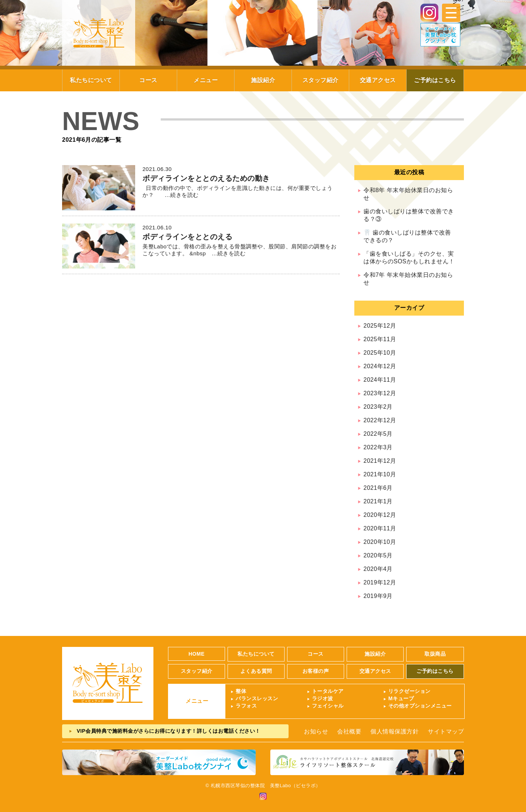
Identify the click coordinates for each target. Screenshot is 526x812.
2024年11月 (380, 380)
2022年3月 (378, 447)
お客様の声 (316, 671)
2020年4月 (378, 569)
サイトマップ (446, 731)
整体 (241, 691)
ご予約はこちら (435, 80)
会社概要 (349, 731)
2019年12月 (380, 582)
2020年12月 (380, 515)
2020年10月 (380, 542)
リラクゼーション (409, 691)
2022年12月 (380, 420)
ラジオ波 (323, 698)
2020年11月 (380, 528)
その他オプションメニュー (420, 706)
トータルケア (328, 691)
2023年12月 (380, 393)
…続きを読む (179, 195)
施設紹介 (263, 80)
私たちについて (91, 80)
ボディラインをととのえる (187, 237)
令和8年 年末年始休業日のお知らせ (408, 194)
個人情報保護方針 (394, 731)
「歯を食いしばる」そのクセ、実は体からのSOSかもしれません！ (409, 258)
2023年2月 (378, 407)
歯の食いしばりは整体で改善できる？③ (409, 215)
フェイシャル (328, 706)
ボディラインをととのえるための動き (206, 178)
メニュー (206, 80)
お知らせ (316, 731)
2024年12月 (380, 366)
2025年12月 (380, 326)
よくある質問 (256, 671)
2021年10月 (380, 474)
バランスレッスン (257, 698)
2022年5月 (378, 434)
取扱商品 (435, 654)
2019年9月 (378, 596)
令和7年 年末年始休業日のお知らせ (408, 279)
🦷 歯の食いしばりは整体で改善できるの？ (407, 236)
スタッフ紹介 (321, 80)
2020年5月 (378, 555)
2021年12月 (380, 461)
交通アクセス (378, 80)
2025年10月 (380, 353)
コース (148, 80)
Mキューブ (401, 698)
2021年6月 (378, 488)
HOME (197, 654)
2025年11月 (380, 339)
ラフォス (246, 706)
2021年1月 (378, 501)
